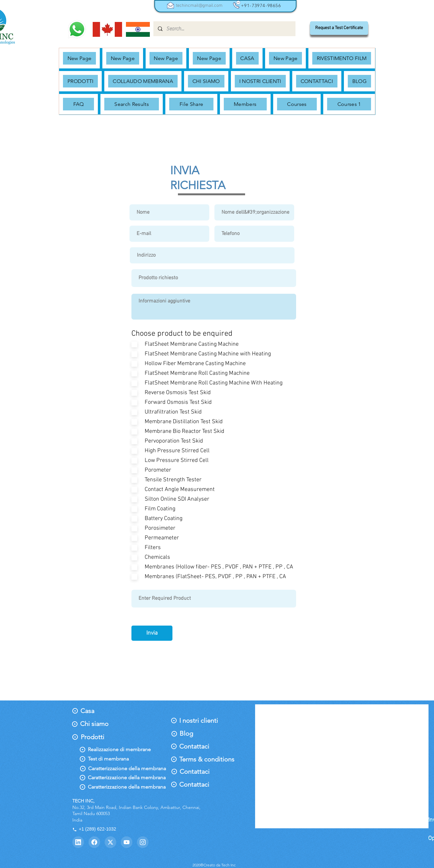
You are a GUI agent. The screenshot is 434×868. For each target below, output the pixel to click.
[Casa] (94, 711)
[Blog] (193, 733)
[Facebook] (94, 842)
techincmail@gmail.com (199, 6)
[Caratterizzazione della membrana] (127, 769)
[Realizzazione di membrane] (119, 750)
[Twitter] (110, 842)
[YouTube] (127, 842)
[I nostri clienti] (199, 720)
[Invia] (152, 633)
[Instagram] (143, 842)
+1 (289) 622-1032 (94, 829)
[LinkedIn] (78, 842)
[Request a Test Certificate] (339, 28)
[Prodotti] (95, 737)
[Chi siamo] (94, 724)
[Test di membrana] (112, 759)
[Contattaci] (196, 746)
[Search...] (224, 29)
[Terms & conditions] (207, 759)
